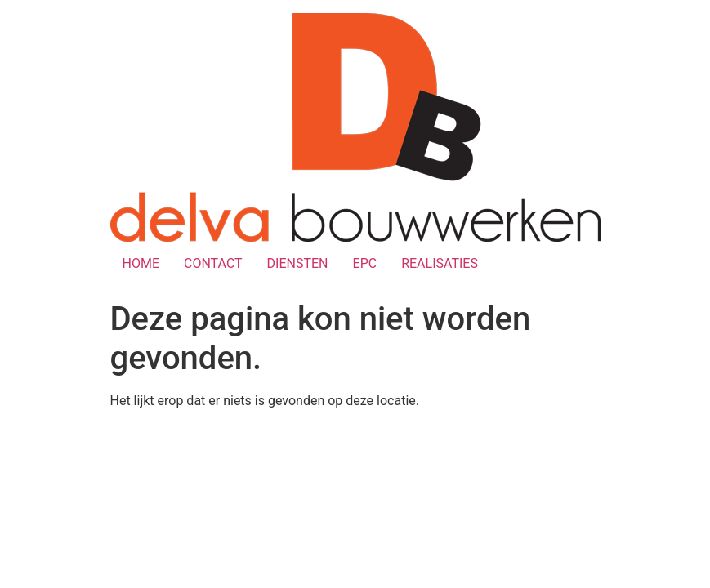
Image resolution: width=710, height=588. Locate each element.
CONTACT (213, 263)
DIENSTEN (298, 263)
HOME (141, 263)
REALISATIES (440, 263)
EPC (365, 263)
